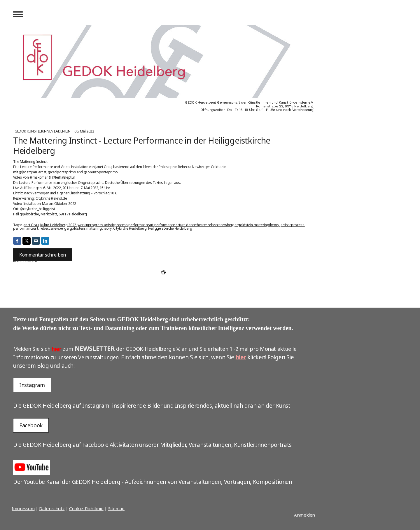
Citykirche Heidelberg (130, 228)
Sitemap (116, 508)
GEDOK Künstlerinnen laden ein (43, 131)
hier (56, 349)
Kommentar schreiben (43, 255)
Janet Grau (31, 225)
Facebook (31, 425)
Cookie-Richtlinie (86, 508)
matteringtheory (99, 228)
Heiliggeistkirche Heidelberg (170, 228)
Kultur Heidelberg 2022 (58, 225)
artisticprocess (292, 225)
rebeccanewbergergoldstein (62, 228)
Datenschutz (52, 508)
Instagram (32, 385)
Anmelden (304, 515)
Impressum (23, 508)
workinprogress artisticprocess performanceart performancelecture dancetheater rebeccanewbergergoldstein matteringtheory (178, 225)
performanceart (26, 228)
